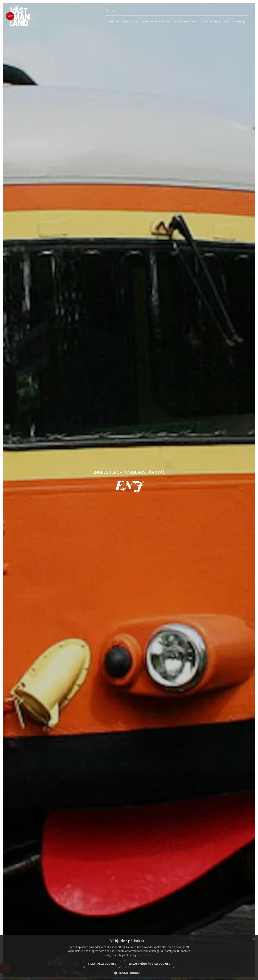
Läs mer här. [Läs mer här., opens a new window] (145, 955)
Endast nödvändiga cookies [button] (149, 964)
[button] (129, 973)
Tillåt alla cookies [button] (102, 964)
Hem (112, 21)
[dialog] (129, 957)
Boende (160, 21)
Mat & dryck (142, 21)
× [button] (253, 939)
